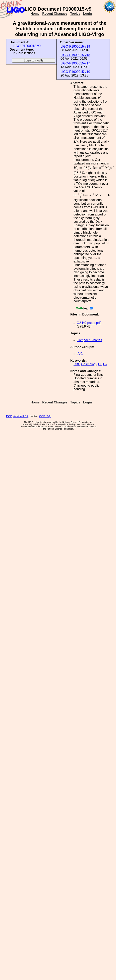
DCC (9, 416)
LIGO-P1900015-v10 (75, 72)
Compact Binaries (89, 340)
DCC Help (45, 416)
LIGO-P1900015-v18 (75, 55)
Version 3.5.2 (21, 416)
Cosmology (89, 364)
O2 (105, 364)
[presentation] (100, 98)
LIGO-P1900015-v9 (27, 46)
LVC (80, 354)
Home (35, 14)
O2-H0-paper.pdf (89, 323)
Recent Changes (55, 14)
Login (88, 14)
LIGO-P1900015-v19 (75, 46)
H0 (100, 364)
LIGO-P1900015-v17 (75, 63)
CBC (77, 364)
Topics (75, 14)
